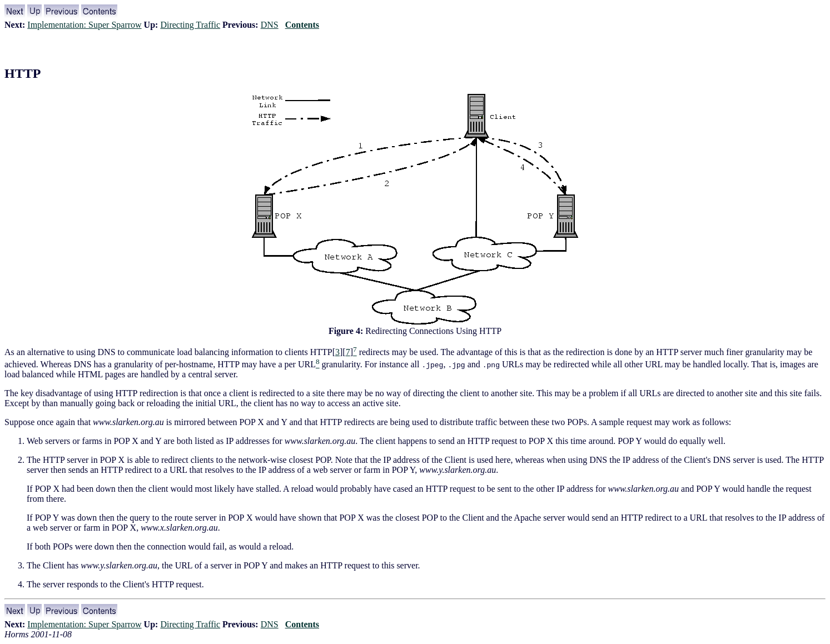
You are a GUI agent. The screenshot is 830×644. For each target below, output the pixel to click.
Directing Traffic (190, 25)
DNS (270, 25)
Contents (302, 25)
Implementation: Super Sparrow (84, 25)
